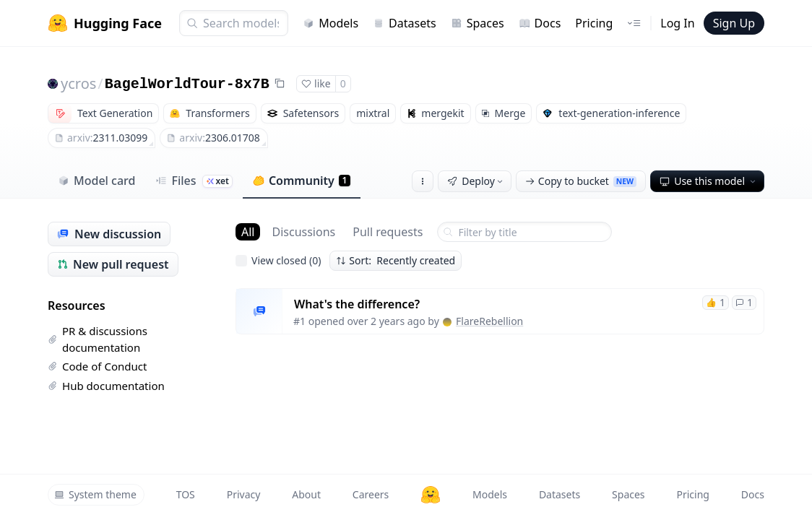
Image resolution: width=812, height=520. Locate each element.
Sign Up (734, 23)
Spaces (478, 23)
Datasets (405, 23)
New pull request (113, 264)
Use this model (709, 181)
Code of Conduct (97, 366)
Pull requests (388, 232)
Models (331, 23)
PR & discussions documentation (98, 339)
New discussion (109, 234)
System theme (95, 494)
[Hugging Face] (431, 495)
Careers (371, 494)
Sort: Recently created (396, 260)
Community (302, 181)
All (248, 232)
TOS (186, 494)
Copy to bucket (581, 181)
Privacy (244, 494)
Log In (677, 23)
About (306, 494)
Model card (96, 181)
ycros (78, 83)
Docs (540, 23)
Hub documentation (106, 386)
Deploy (476, 181)
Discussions (303, 232)
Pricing (594, 23)
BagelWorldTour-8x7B (187, 84)
